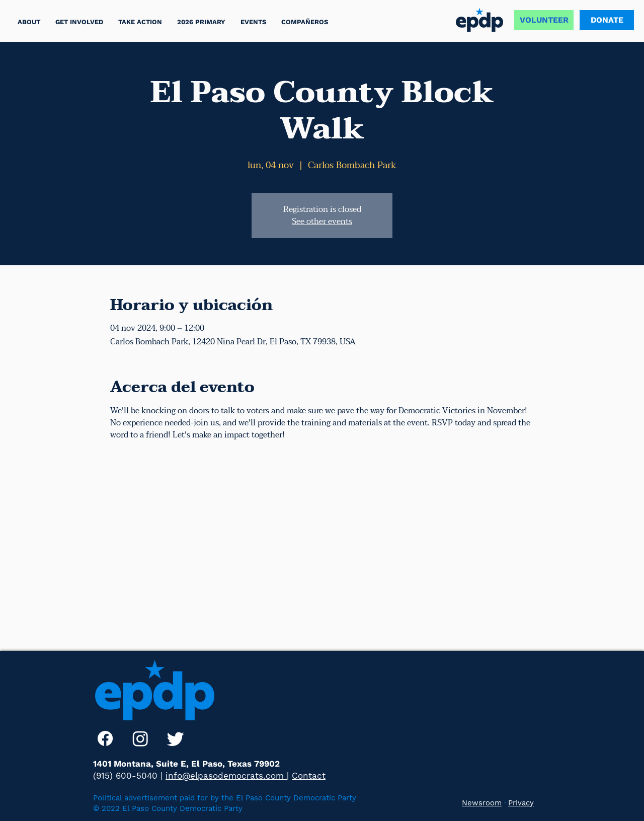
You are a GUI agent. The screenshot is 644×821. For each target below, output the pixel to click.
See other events (322, 221)
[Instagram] (140, 738)
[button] (140, 22)
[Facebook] (105, 738)
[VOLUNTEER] (544, 20)
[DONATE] (607, 20)
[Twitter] (176, 738)
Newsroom (482, 803)
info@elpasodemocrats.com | (227, 776)
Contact (309, 776)
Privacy (521, 803)
